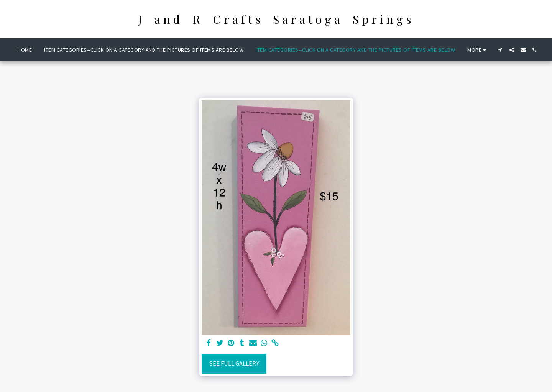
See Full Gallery (234, 363)
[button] (500, 50)
